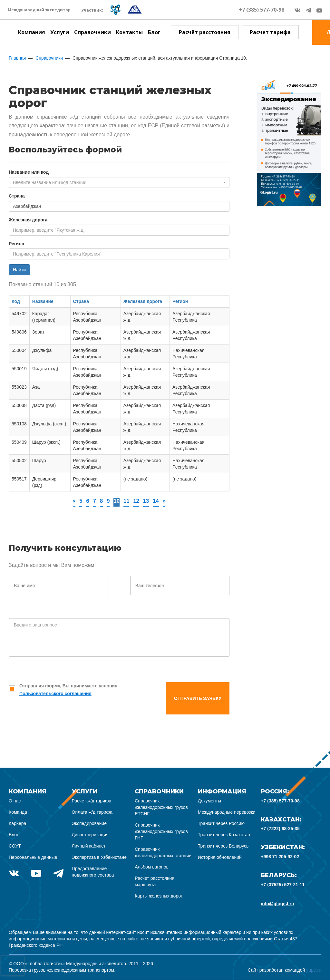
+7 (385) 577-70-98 (262, 10)
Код (16, 301)
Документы (209, 801)
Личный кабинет (89, 846)
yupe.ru (314, 970)
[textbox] (117, 182)
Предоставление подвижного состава (93, 872)
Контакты (129, 32)
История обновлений (220, 858)
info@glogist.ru (277, 904)
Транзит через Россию (221, 824)
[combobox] (119, 182)
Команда (18, 812)
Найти (19, 270)
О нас (15, 801)
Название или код (29, 172)
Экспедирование (89, 824)
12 (137, 501)
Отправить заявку (198, 699)
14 (158, 501)
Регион (16, 244)
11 (126, 501)
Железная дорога (28, 220)
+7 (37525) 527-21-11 (283, 885)
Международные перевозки (227, 812)
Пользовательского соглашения (55, 694)
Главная (17, 58)
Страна (17, 196)
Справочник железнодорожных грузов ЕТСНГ (161, 808)
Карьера (17, 824)
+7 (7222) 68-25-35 (280, 829)
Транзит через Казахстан (224, 835)
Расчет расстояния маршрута (155, 882)
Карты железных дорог (159, 896)
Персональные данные (33, 858)
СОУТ (15, 846)
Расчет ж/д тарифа (92, 801)
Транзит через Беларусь (223, 846)
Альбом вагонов (152, 867)
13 (147, 501)
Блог (154, 32)
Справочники (92, 32)
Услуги (60, 32)
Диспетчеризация (90, 835)
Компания (32, 32)
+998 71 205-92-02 (280, 857)
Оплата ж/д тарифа (92, 812)
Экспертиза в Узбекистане (99, 858)
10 (116, 501)
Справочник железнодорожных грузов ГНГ (161, 832)
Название (43, 301)
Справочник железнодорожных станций (163, 853)
